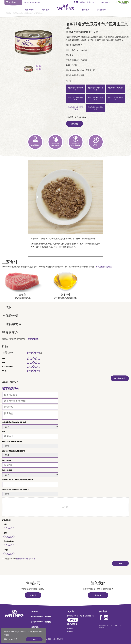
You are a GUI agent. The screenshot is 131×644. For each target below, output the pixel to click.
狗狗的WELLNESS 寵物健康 (41, 617)
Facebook (101, 617)
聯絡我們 (83, 2)
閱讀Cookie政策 (11, 639)
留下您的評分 (120, 378)
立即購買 (75, 124)
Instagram (106, 617)
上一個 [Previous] (13, 43)
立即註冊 (98, 595)
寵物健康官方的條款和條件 (26, 559)
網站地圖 (48, 639)
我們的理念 (29, 10)
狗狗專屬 (46, 10)
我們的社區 (102, 10)
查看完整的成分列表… (105, 267)
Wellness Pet (104, 625)
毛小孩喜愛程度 (9, 541)
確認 (34, 639)
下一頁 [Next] (54, 43)
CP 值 (6, 550)
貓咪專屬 (86, 10)
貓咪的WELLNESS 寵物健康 (41, 622)
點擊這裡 (33, 595)
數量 (5, 524)
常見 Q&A (90, 2)
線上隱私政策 (58, 639)
